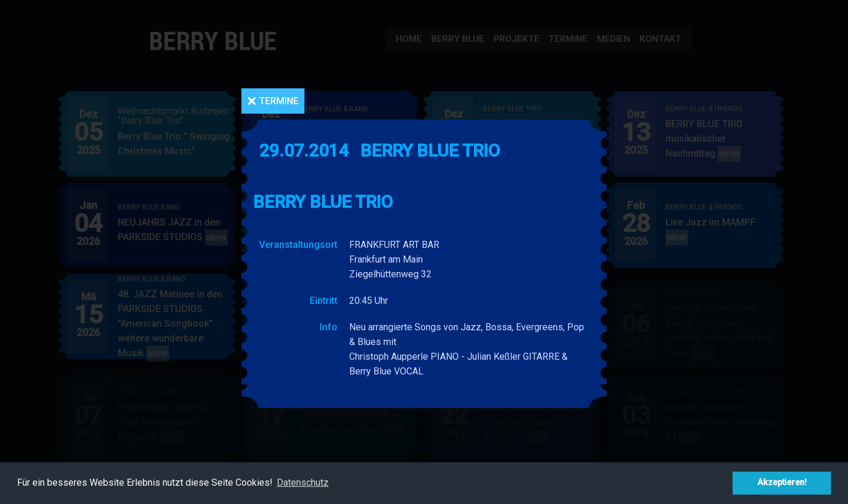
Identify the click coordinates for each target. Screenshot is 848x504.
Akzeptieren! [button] (782, 483)
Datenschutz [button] (303, 483)
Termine (279, 101)
